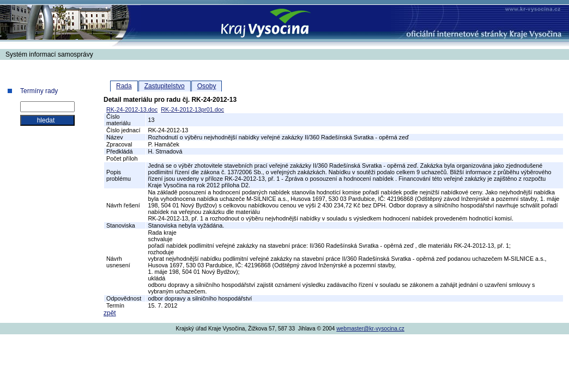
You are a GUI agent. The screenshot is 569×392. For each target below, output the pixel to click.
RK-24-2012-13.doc (132, 109)
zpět (110, 313)
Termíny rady (39, 91)
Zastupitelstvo (165, 86)
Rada (124, 86)
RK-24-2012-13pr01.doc (192, 109)
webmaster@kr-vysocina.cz (370, 329)
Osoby (207, 86)
